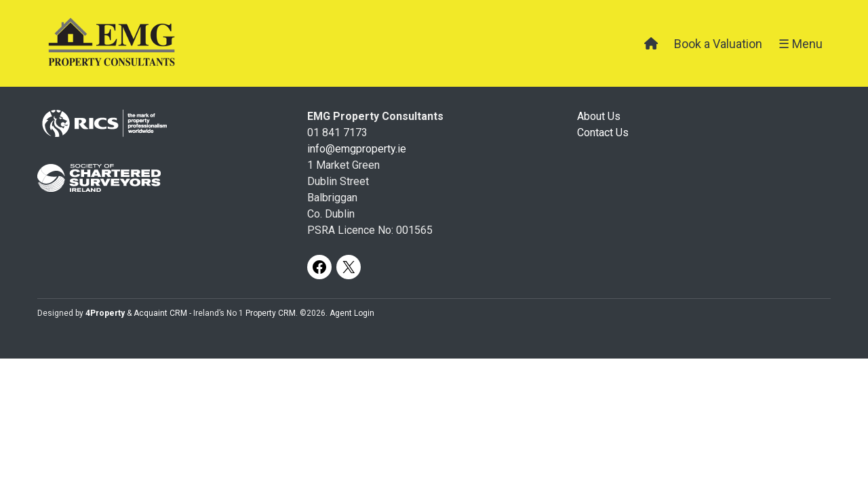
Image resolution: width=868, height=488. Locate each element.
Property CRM (271, 313)
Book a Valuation (718, 44)
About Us (599, 116)
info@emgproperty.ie (357, 149)
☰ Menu (801, 44)
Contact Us (603, 133)
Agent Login (352, 313)
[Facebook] (319, 267)
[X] (349, 267)
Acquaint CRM (160, 313)
